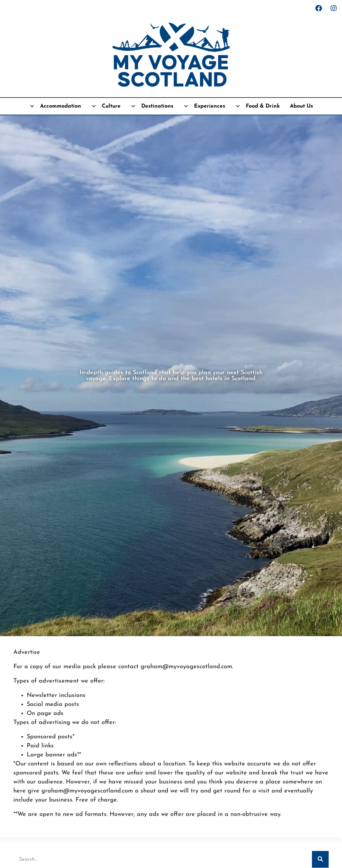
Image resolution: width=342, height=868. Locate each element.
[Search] (320, 859)
